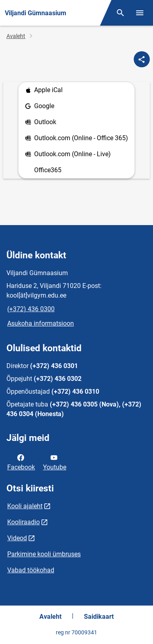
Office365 (48, 170)
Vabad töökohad (31, 570)
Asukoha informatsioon (41, 323)
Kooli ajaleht (25, 506)
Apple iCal (44, 90)
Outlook (41, 122)
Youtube (55, 462)
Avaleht (16, 36)
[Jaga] (142, 59)
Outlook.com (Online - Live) (68, 154)
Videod (17, 538)
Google (40, 106)
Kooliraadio (23, 522)
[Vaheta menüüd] (140, 13)
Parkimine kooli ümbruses (44, 554)
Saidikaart (99, 617)
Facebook (21, 462)
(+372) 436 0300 (31, 309)
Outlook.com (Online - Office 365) (76, 138)
